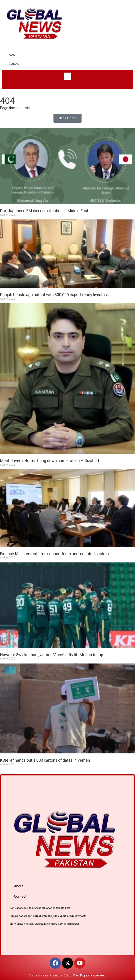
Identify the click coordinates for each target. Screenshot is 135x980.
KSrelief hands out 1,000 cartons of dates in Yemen (45, 760)
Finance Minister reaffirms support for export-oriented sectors (54, 554)
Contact (14, 64)
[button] (68, 76)
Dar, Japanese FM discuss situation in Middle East (44, 211)
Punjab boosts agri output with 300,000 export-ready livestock (54, 295)
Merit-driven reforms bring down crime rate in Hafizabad (49, 461)
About (13, 55)
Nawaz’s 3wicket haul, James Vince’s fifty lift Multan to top (52, 655)
